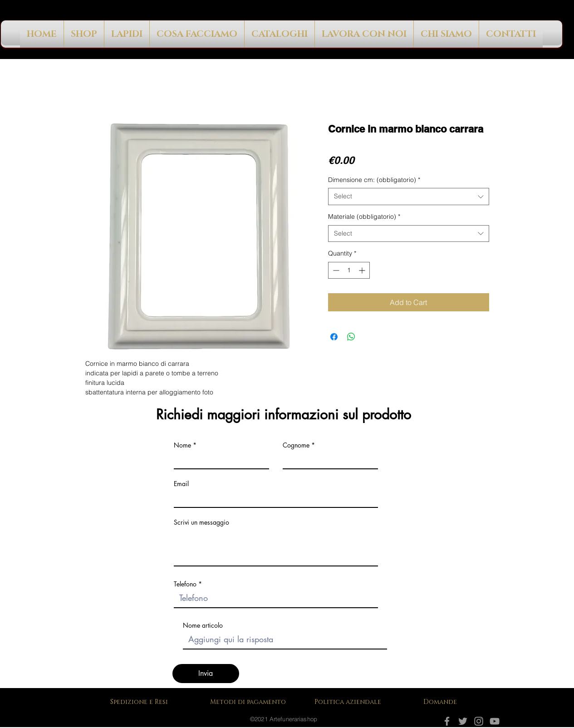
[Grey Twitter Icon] (463, 721)
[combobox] (409, 197)
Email (181, 484)
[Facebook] (447, 721)
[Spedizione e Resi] (141, 702)
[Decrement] (335, 270)
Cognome (296, 445)
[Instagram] (479, 721)
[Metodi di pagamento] (251, 702)
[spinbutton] (349, 270)
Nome (182, 445)
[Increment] (363, 270)
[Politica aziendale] (351, 702)
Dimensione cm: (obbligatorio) (374, 180)
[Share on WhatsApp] (351, 337)
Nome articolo (203, 625)
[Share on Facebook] (334, 337)
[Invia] (206, 674)
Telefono (185, 584)
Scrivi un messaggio (201, 522)
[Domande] (442, 702)
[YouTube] (495, 721)
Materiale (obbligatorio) (364, 216)
